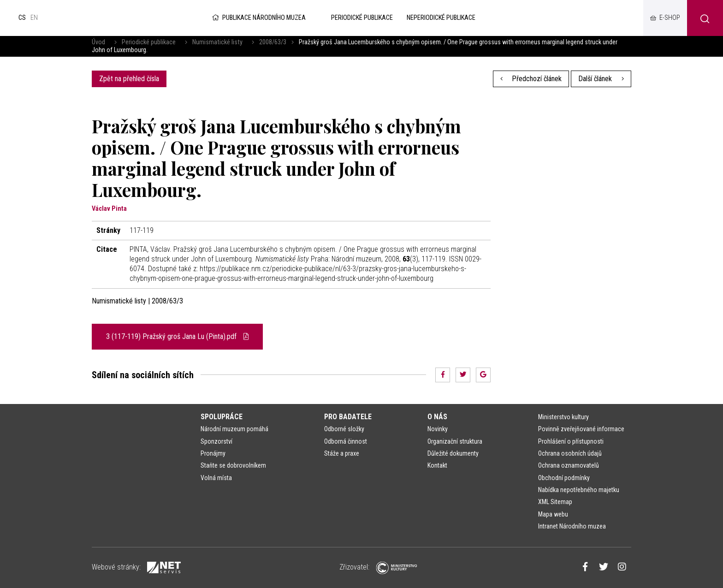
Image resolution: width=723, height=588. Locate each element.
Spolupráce (222, 417)
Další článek (601, 79)
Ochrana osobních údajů (570, 453)
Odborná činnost (346, 441)
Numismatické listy (217, 42)
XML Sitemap (555, 502)
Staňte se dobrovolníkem (233, 465)
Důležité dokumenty (453, 453)
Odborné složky (344, 429)
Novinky (438, 429)
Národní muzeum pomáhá (234, 429)
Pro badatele (348, 417)
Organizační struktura (455, 441)
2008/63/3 (273, 42)
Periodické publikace (149, 42)
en (34, 18)
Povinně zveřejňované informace (581, 429)
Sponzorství (216, 441)
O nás (437, 417)
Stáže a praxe (342, 453)
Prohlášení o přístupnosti (571, 441)
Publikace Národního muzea (258, 18)
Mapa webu (553, 514)
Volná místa (216, 478)
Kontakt (437, 465)
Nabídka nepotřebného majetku (579, 490)
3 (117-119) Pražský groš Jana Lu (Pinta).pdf (177, 336)
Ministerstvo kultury (563, 417)
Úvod (98, 42)
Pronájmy (213, 453)
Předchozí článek (531, 79)
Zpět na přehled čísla (129, 79)
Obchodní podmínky (564, 478)
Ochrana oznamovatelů (569, 465)
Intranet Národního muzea (572, 526)
